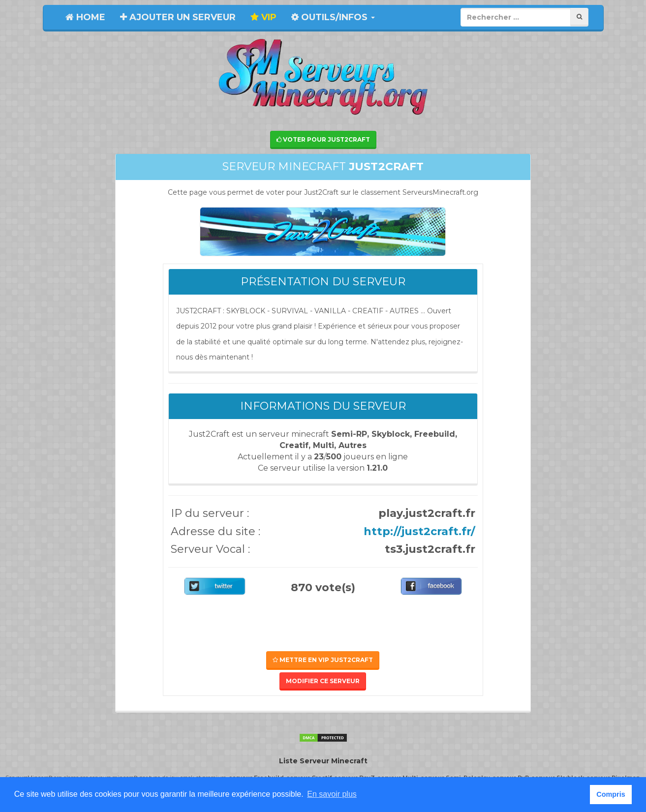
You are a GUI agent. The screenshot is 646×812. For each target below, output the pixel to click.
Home (85, 17)
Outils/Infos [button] (333, 17)
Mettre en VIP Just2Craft (323, 660)
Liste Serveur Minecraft (323, 761)
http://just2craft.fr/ (419, 531)
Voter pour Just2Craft (323, 139)
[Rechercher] (579, 17)
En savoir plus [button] (332, 794)
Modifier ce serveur (323, 681)
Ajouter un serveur (178, 17)
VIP (263, 17)
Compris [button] (611, 794)
